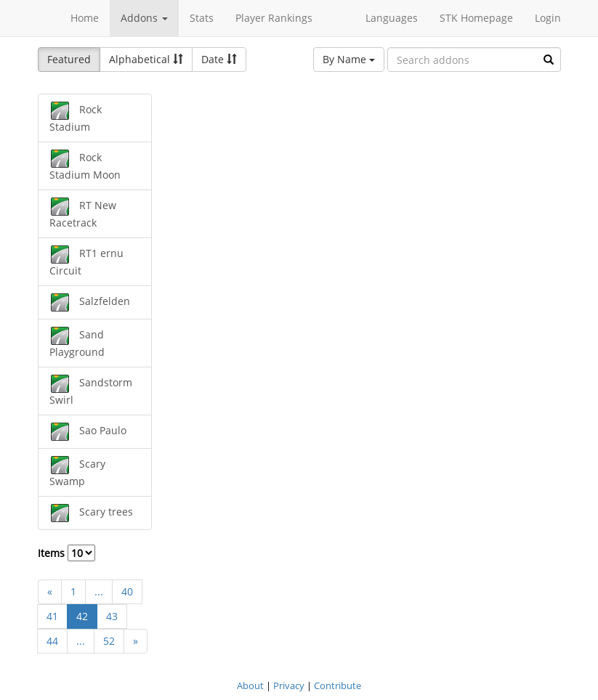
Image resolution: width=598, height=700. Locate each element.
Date (219, 59)
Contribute (338, 685)
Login (548, 18)
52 (109, 641)
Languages (392, 18)
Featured (69, 59)
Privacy (289, 685)
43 (112, 616)
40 (127, 591)
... (99, 591)
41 (52, 616)
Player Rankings (274, 18)
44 (52, 641)
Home (85, 18)
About (250, 685)
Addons (144, 18)
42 (82, 616)
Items (66, 553)
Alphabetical (146, 59)
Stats (202, 18)
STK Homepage (476, 18)
